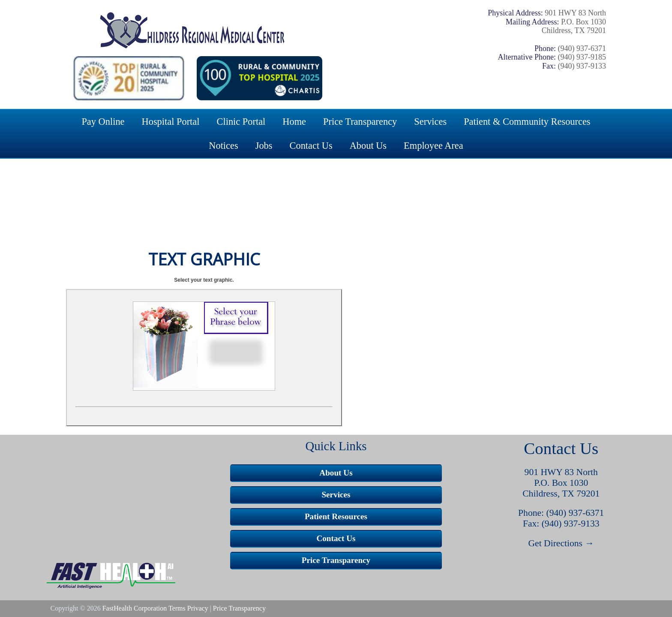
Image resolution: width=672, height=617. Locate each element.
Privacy (198, 608)
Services (430, 122)
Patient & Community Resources (527, 122)
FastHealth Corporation (135, 608)
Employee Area (433, 146)
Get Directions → (561, 543)
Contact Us (311, 146)
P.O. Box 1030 (561, 483)
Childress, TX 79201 (561, 494)
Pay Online (103, 122)
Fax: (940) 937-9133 (561, 524)
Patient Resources (336, 516)
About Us (368, 146)
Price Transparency (360, 122)
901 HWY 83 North (561, 472)
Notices (223, 146)
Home (294, 122)
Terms (177, 608)
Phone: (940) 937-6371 (561, 513)
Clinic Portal (241, 122)
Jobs (264, 146)
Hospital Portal (171, 122)
